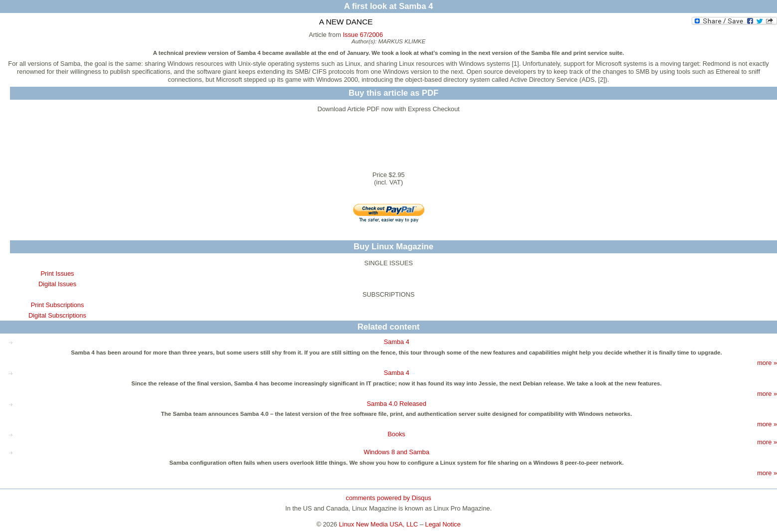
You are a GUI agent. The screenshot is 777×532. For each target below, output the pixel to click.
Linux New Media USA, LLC (379, 524)
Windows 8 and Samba (396, 452)
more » (767, 363)
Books (396, 434)
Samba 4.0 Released (396, 404)
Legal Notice (443, 524)
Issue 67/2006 (363, 35)
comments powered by (388, 498)
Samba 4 (396, 342)
